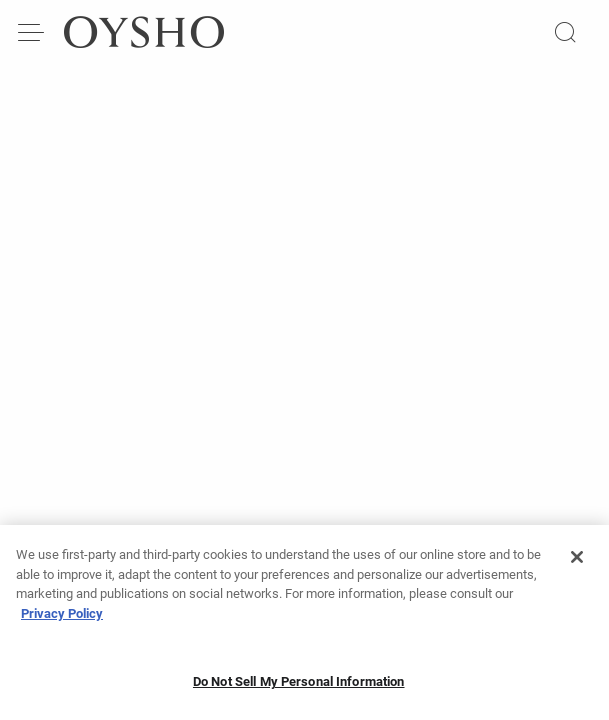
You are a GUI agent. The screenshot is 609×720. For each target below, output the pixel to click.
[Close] (577, 565)
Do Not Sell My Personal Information (299, 689)
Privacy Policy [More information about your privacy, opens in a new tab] (62, 620)
